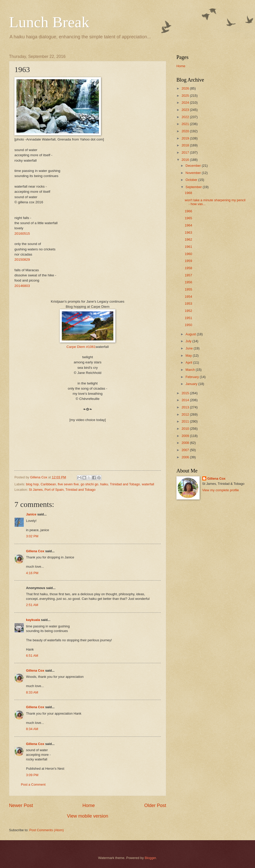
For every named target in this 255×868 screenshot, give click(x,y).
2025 (186, 96)
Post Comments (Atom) (47, 830)
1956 (188, 282)
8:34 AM (32, 729)
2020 (186, 131)
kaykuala (33, 620)
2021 (186, 124)
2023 (186, 110)
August (191, 334)
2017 (186, 152)
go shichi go (90, 484)
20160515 (22, 234)
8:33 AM (32, 692)
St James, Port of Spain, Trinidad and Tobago (62, 490)
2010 (186, 429)
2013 (186, 407)
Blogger (150, 858)
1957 (188, 275)
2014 (186, 400)
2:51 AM (32, 605)
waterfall (148, 484)
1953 (188, 304)
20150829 (22, 260)
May (189, 356)
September (194, 187)
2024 (186, 103)
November (194, 173)
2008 (186, 443)
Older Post (155, 805)
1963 (188, 233)
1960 (188, 254)
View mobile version (88, 816)
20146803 (22, 286)
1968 (188, 193)
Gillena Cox (35, 551)
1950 (188, 325)
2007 (186, 450)
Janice (31, 514)
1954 (188, 297)
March (190, 370)
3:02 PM (32, 536)
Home (89, 805)
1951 (188, 318)
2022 (186, 117)
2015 (186, 393)
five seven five (68, 484)
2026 (186, 88)
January (192, 384)
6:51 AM (32, 656)
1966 (188, 211)
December (194, 166)
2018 (186, 145)
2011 (186, 421)
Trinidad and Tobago (125, 484)
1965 (188, 218)
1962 (188, 239)
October (192, 180)
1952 (188, 311)
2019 (186, 138)
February (193, 377)
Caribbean (48, 484)
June (190, 348)
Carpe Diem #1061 (81, 347)
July (189, 341)
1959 (188, 261)
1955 (188, 289)
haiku (104, 484)
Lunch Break (49, 22)
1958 (188, 268)
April (189, 362)
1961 (188, 247)
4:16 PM (32, 573)
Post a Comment (33, 784)
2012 (186, 414)
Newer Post (21, 805)
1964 (188, 225)
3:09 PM (32, 775)
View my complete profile (221, 490)
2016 (186, 160)
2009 (186, 436)
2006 (186, 457)
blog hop (32, 484)
